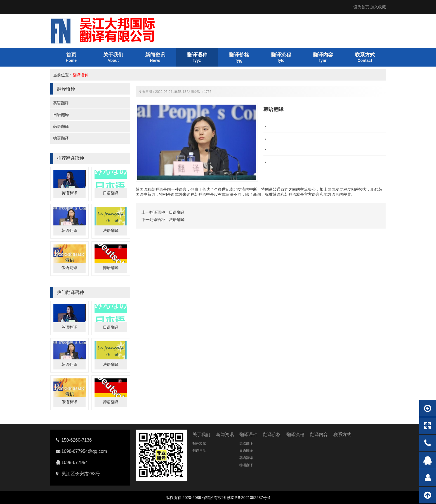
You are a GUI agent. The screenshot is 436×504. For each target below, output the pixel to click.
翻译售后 (199, 451)
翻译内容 (319, 434)
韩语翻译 (61, 126)
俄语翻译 (69, 268)
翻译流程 (295, 434)
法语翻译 (111, 230)
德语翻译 (61, 138)
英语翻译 (61, 103)
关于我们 (201, 434)
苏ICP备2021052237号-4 (249, 498)
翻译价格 (272, 434)
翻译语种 (81, 75)
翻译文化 (199, 443)
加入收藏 (378, 7)
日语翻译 (61, 115)
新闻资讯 (225, 434)
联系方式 (342, 434)
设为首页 (361, 7)
